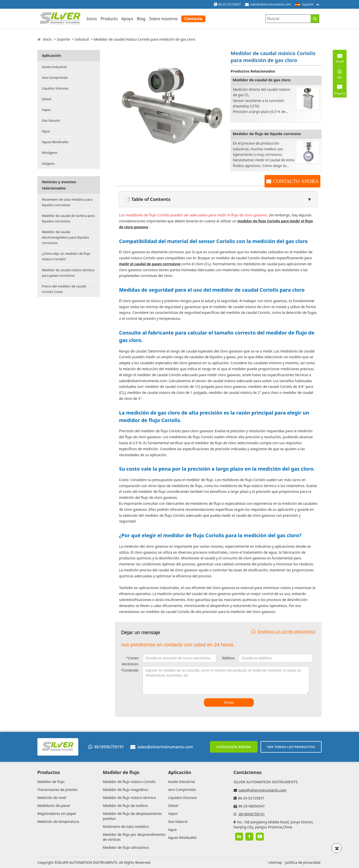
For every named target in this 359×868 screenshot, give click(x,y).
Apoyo (127, 19)
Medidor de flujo (51, 782)
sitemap (275, 862)
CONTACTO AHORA (296, 181)
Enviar (229, 702)
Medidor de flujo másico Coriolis (129, 782)
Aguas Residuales (55, 142)
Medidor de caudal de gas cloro (262, 80)
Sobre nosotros (163, 19)
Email (340, 57)
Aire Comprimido (55, 78)
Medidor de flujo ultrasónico (126, 847)
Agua (46, 131)
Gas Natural (51, 120)
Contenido (130, 670)
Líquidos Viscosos (55, 88)
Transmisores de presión (57, 790)
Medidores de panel (54, 806)
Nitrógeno (50, 153)
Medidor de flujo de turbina (125, 806)
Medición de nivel (52, 798)
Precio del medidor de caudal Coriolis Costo (64, 289)
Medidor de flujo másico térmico (129, 798)
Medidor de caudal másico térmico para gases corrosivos (68, 273)
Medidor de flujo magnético (125, 790)
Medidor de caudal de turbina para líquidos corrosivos (68, 218)
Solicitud (82, 39)
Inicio (92, 19)
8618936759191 (106, 747)
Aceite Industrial (54, 67)
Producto (109, 19)
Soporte (63, 39)
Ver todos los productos (291, 747)
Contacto (193, 19)
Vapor (46, 110)
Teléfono (228, 658)
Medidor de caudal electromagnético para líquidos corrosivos (66, 237)
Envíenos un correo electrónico (283, 631)
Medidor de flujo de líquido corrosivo (267, 134)
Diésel (46, 99)
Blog (141, 19)
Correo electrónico (130, 661)
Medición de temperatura (58, 822)
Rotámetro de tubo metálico (126, 826)
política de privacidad (303, 862)
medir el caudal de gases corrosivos (150, 264)
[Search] (315, 19)
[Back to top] (337, 848)
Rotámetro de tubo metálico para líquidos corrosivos (67, 202)
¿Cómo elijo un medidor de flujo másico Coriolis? (66, 256)
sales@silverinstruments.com (271, 4)
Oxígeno (48, 164)
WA (340, 74)
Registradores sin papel (57, 814)
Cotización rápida (234, 747)
